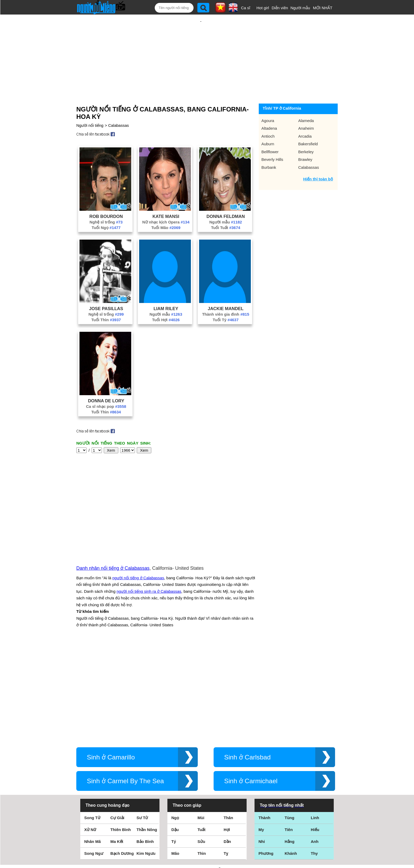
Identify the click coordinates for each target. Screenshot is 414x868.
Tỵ (226, 757)
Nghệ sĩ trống (106, 205)
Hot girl (263, 8)
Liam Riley (166, 291)
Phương (266, 757)
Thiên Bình (121, 733)
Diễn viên (280, 8)
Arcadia (305, 119)
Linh (315, 721)
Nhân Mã (93, 745)
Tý (174, 745)
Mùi (201, 721)
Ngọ (175, 721)
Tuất (201, 733)
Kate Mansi (166, 199)
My (261, 733)
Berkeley (306, 135)
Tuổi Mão (166, 210)
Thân (228, 721)
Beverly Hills (272, 142)
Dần (227, 745)
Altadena (269, 111)
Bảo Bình (145, 745)
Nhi (262, 745)
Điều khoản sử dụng (207, 811)
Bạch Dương (122, 757)
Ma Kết (117, 745)
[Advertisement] (201, 49)
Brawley (305, 142)
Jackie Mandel (226, 291)
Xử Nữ (90, 733)
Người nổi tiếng (90, 108)
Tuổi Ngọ (106, 210)
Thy (314, 757)
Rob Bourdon (106, 199)
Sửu (201, 745)
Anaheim (306, 111)
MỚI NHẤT (323, 8)
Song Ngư (94, 757)
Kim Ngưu (146, 757)
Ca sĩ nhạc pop (106, 389)
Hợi (227, 733)
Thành (264, 721)
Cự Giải (117, 721)
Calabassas (119, 108)
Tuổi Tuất (226, 210)
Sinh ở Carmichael (251, 685)
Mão (175, 757)
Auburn (268, 127)
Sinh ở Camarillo (111, 661)
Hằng (290, 745)
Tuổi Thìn (106, 303)
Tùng (290, 721)
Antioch (268, 119)
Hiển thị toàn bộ (318, 162)
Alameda (306, 103)
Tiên (289, 733)
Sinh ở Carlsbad (247, 661)
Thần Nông (147, 733)
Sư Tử (142, 721)
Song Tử (92, 721)
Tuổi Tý (226, 303)
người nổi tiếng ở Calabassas (138, 521)
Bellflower (270, 135)
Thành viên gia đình (225, 297)
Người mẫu (300, 8)
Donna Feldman (226, 199)
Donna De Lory (106, 384)
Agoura (268, 103)
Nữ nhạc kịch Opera (166, 205)
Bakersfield (308, 127)
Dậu (175, 733)
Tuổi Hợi (166, 303)
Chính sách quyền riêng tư (207, 839)
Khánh (291, 757)
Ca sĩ (246, 8)
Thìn (202, 757)
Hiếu (315, 733)
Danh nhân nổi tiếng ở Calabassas (113, 511)
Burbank (269, 150)
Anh (315, 745)
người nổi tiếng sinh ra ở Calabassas (149, 535)
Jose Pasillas (106, 291)
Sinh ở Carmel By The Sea (125, 685)
